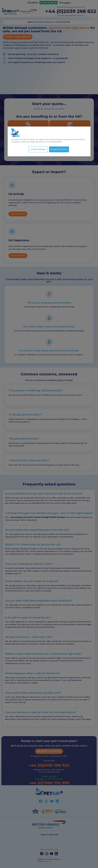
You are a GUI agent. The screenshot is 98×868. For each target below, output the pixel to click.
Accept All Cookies (59, 149)
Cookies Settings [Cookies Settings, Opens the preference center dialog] (38, 149)
